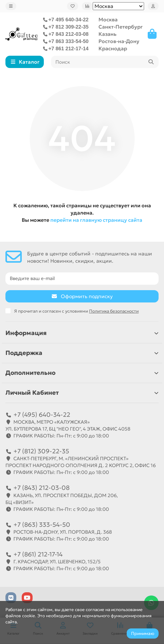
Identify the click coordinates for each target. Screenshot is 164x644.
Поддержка (82, 353)
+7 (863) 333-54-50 (42, 525)
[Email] (82, 279)
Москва (108, 20)
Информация (82, 333)
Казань (108, 34)
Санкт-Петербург (121, 27)
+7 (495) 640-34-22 (42, 415)
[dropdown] (11, 6)
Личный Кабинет (82, 393)
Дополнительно (82, 373)
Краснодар (113, 48)
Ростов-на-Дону (119, 41)
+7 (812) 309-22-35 (41, 451)
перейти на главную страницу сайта (96, 220)
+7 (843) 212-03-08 (41, 488)
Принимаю (143, 633)
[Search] (105, 62)
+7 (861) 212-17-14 (38, 554)
